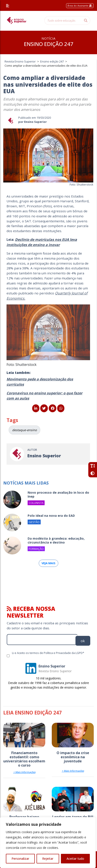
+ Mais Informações (24, 772)
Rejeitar (48, 859)
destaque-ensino (24, 430)
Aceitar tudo (75, 859)
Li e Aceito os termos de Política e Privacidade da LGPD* (48, 653)
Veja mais (48, 563)
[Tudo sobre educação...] (63, 20)
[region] (48, 843)
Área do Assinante (80, 6)
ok (83, 641)
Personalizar (20, 859)
